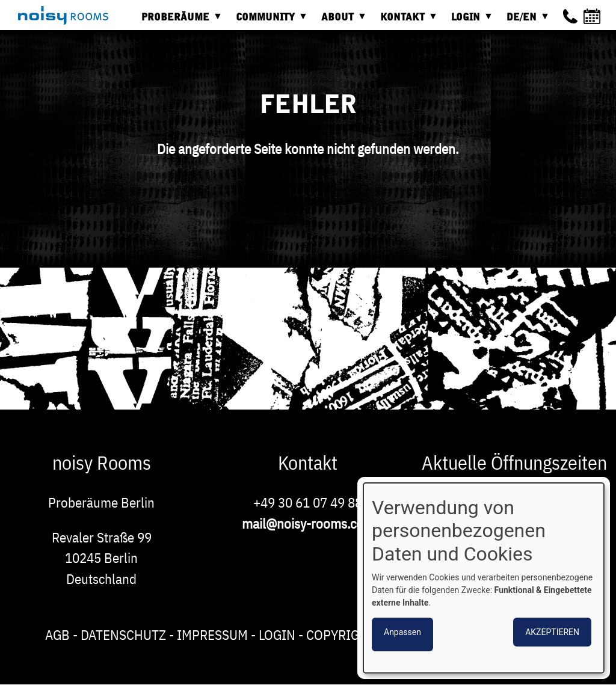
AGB (57, 634)
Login (277, 634)
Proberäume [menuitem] (178, 21)
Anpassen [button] (402, 632)
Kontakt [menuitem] (405, 21)
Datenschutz (123, 634)
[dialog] (484, 578)
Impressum (212, 634)
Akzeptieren (552, 632)
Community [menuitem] (268, 21)
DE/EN (525, 21)
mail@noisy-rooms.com (308, 523)
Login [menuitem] (469, 21)
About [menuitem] (340, 21)
